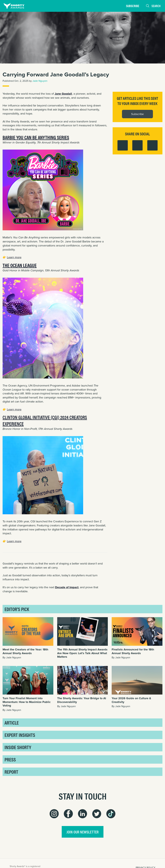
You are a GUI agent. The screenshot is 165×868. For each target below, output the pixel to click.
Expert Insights (20, 735)
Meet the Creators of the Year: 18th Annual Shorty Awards (25, 651)
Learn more (14, 257)
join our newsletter (83, 832)
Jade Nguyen (40, 81)
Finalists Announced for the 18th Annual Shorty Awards (133, 651)
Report (11, 772)
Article (12, 723)
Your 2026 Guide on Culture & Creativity (131, 700)
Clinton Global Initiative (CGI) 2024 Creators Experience (45, 420)
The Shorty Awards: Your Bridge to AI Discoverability (82, 700)
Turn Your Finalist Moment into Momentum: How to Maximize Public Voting (27, 702)
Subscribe (133, 6)
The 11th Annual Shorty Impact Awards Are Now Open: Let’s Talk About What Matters (82, 653)
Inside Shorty (18, 747)
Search (153, 6)
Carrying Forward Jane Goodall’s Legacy (56, 74)
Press (10, 759)
